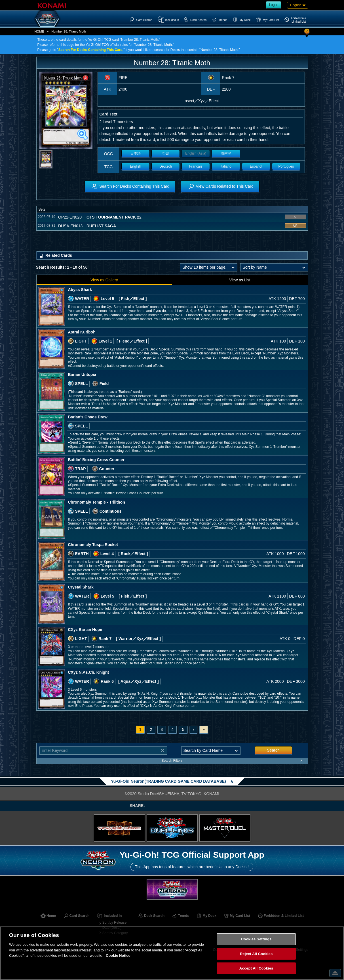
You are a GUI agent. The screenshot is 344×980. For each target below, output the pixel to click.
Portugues (286, 166)
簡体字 (226, 153)
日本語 (136, 153)
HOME (39, 31)
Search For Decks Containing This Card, (91, 50)
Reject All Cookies (256, 954)
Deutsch (166, 166)
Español (256, 166)
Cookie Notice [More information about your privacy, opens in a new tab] (118, 956)
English (135, 166)
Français (196, 166)
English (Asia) (196, 153)
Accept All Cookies (256, 968)
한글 (166, 153)
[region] (172, 953)
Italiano (226, 166)
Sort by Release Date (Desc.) (114, 925)
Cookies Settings (256, 939)
